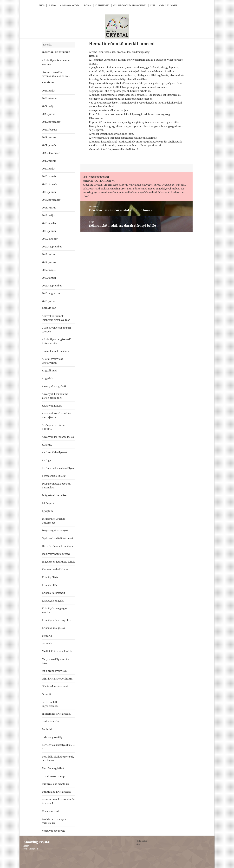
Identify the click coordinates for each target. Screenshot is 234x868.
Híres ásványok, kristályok (57, 546)
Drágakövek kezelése (54, 495)
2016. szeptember (52, 285)
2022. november (51, 122)
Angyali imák (50, 370)
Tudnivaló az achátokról (56, 784)
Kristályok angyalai (53, 601)
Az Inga (46, 460)
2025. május (49, 91)
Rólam (88, 5)
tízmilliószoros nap (53, 776)
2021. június (49, 137)
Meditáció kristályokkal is (57, 651)
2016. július (49, 301)
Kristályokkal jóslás (53, 628)
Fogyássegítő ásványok (55, 530)
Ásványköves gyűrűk (54, 386)
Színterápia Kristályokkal (57, 714)
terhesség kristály (52, 737)
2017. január (49, 278)
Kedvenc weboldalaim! (55, 569)
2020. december (51, 153)
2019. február (50, 184)
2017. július (49, 254)
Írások (52, 5)
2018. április (49, 223)
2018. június (49, 207)
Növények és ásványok (55, 686)
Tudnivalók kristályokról (57, 792)
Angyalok (47, 378)
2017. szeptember (52, 246)
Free (153, 5)
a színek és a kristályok (55, 351)
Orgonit (46, 694)
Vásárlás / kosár (168, 5)
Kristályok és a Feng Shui (57, 620)
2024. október (50, 98)
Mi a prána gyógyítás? (55, 671)
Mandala (47, 643)
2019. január (49, 192)
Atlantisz (47, 445)
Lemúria (47, 636)
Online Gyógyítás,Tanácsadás (130, 5)
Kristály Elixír (50, 577)
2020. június (49, 161)
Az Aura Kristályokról (55, 452)
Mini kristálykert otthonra (57, 679)
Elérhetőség (102, 5)
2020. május (49, 168)
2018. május (49, 215)
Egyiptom (47, 511)
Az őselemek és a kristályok (58, 468)
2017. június (49, 262)
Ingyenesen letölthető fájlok (58, 562)
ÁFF (138, 844)
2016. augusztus (51, 293)
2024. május (49, 106)
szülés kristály (50, 721)
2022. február (50, 130)
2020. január (49, 176)
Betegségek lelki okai (54, 476)
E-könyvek (48, 503)
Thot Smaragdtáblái (53, 768)
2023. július (49, 114)
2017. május (49, 270)
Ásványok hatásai (52, 406)
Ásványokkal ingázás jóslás (58, 437)
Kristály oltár (50, 585)
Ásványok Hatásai (70, 5)
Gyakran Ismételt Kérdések (58, 538)
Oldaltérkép (142, 841)
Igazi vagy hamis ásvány (56, 554)
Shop (42, 5)
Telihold (47, 729)
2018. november (51, 200)
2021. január (49, 145)
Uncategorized (50, 811)
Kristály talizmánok (53, 593)
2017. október (50, 239)
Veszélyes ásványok (53, 831)
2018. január (49, 231)
